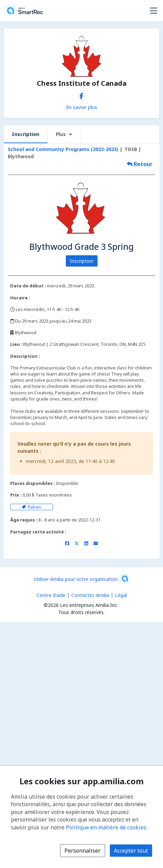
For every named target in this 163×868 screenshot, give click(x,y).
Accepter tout (131, 851)
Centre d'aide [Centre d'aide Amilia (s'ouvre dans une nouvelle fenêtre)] (51, 595)
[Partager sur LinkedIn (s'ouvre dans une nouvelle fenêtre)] (86, 543)
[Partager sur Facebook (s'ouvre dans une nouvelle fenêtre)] (67, 543)
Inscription (26, 134)
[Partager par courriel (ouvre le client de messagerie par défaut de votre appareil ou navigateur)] (96, 543)
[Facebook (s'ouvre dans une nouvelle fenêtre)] (81, 95)
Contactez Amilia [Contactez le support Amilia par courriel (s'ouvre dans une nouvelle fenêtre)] (90, 595)
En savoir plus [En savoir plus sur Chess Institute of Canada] (82, 107)
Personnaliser (83, 851)
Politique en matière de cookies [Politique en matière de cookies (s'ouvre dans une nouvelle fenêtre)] (106, 827)
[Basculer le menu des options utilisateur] (153, 11)
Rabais (32, 507)
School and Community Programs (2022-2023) (63, 149)
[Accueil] (24, 11)
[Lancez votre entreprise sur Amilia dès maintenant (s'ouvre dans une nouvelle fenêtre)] (81, 579)
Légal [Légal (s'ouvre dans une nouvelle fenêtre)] (121, 595)
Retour (140, 164)
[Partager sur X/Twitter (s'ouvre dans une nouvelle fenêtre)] (77, 543)
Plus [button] (64, 134)
